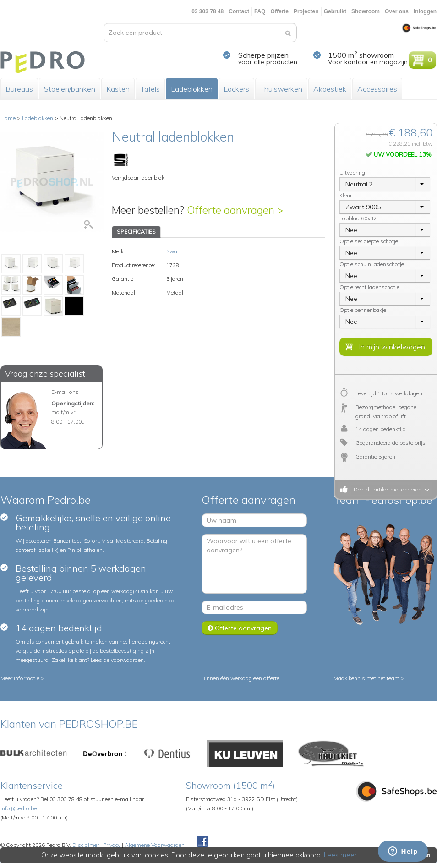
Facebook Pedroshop (202, 842)
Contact (239, 11)
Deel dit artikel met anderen (386, 489)
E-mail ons (65, 392)
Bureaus (19, 89)
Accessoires (377, 89)
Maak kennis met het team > (369, 678)
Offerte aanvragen (240, 628)
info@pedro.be (19, 808)
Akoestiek (330, 89)
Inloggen (425, 11)
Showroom (366, 11)
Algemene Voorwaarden (155, 845)
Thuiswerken (281, 89)
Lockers (236, 89)
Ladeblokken (192, 89)
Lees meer (341, 855)
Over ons (397, 11)
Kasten (118, 89)
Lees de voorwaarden (117, 660)
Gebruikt (335, 11)
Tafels (150, 89)
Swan (173, 251)
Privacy (112, 845)
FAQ (260, 11)
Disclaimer (86, 845)
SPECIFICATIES (136, 232)
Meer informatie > (22, 678)
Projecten (306, 11)
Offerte (280, 11)
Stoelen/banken (70, 89)
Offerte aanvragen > (235, 210)
